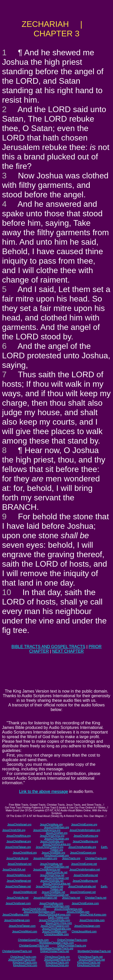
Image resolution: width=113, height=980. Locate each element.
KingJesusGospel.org (56, 855)
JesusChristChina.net (52, 875)
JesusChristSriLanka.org (57, 844)
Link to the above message (44, 791)
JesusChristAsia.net (51, 864)
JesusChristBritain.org (56, 827)
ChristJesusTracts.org (57, 957)
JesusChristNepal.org (19, 841)
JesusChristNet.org (56, 833)
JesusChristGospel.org (83, 853)
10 (7, 592)
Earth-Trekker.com (59, 917)
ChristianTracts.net (96, 898)
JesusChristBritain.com (56, 906)
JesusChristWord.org (25, 853)
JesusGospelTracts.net (92, 960)
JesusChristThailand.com (55, 926)
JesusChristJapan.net (56, 878)
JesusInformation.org (45, 858)
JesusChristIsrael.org (19, 825)
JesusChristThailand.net (49, 886)
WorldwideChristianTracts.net (94, 951)
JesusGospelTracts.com (22, 960)
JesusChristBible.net (53, 892)
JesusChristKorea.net (86, 875)
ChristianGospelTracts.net (17, 951)
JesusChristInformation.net (85, 870)
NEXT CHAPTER (68, 651)
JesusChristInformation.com (39, 912)
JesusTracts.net (71, 898)
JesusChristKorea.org (86, 836)
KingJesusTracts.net (89, 962)
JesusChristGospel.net (83, 892)
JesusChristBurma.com (15, 915)
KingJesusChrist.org (57, 965)
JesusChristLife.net (56, 872)
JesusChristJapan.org (57, 839)
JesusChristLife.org (17, 858)
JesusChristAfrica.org (19, 836)
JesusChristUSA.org (14, 830)
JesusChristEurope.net (84, 864)
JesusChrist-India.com (92, 920)
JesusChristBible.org (53, 853)
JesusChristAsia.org (51, 825)
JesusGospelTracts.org (57, 960)
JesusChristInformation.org (85, 830)
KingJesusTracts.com (25, 962)
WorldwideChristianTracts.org (57, 948)
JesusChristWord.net (25, 892)
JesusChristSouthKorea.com (54, 915)
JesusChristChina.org (52, 836)
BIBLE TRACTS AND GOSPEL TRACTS (48, 647)
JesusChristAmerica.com (68, 909)
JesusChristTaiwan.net (18, 886)
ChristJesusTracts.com (23, 957)
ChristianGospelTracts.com (33, 940)
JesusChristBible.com (54, 931)
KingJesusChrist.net (89, 965)
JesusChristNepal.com (17, 920)
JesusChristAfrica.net (19, 875)
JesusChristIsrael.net (19, 864)
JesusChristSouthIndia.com (54, 920)
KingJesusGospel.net (57, 895)
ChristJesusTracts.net (90, 957)
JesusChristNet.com (78, 912)
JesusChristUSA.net (14, 870)
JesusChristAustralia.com (57, 929)
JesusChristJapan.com (87, 926)
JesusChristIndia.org (52, 841)
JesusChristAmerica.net (47, 870)
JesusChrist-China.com (59, 923)
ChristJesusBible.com (56, 934)
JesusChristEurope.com (85, 903)
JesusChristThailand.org (50, 847)
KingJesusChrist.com (25, 965)
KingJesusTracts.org (57, 962)
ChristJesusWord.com (84, 931)
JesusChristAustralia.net (82, 886)
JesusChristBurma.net (85, 881)
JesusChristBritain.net (56, 867)
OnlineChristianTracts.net (54, 951)
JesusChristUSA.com (34, 909)
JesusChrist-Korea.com (93, 915)
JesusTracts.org (71, 858)
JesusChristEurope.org (84, 825)
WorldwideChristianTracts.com (56, 943)
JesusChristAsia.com (51, 903)
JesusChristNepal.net (19, 881)
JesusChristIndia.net (52, 881)
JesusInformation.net (45, 898)
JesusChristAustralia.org (82, 847)
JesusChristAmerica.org (47, 830)
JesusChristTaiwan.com (22, 926)
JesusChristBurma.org (85, 841)
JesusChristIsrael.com (18, 903)
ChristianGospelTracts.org (34, 946)
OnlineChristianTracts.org (72, 946)
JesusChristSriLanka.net (56, 884)
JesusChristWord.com (25, 931)
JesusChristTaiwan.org (18, 847)
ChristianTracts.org (96, 858)
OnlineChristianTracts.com (72, 940)
